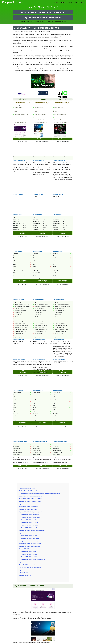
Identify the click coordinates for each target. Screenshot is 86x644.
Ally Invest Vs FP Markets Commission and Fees (30, 504)
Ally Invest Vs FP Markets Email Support (30, 538)
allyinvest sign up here (23, 139)
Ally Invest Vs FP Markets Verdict (26, 562)
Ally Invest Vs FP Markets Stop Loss (29, 554)
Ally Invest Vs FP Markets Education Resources (29, 546)
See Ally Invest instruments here (23, 423)
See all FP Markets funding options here (43, 281)
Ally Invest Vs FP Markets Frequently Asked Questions (31, 570)
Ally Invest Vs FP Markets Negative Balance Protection (33, 560)
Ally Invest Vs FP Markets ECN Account (30, 522)
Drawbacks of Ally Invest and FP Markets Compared (30, 496)
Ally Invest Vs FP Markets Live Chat (29, 536)
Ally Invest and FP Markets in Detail (27, 488)
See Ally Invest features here (23, 372)
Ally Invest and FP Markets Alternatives (28, 565)
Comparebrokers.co (13, 2)
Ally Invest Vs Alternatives (25, 575)
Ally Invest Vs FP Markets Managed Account (31, 528)
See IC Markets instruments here (63, 423)
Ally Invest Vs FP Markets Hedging (29, 552)
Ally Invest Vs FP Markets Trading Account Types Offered (32, 512)
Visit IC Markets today (63, 466)
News (82, 2)
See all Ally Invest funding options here (23, 281)
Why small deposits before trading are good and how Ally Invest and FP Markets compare (41, 493)
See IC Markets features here (63, 372)
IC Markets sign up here (63, 139)
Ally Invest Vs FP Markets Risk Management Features (31, 549)
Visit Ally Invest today (23, 466)
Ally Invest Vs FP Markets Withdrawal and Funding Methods (32, 530)
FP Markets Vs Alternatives (25, 578)
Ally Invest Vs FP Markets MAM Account (30, 520)
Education (63, 2)
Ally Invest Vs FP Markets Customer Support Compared (31, 533)
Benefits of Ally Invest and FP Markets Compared (30, 491)
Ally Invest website (21, 461)
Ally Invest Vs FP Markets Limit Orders (30, 557)
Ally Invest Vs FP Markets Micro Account (30, 515)
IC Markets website (61, 461)
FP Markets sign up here (43, 139)
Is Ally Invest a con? (23, 573)
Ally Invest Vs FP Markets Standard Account (31, 517)
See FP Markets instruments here (43, 423)
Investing (76, 2)
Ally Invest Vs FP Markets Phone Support (30, 541)
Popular (56, 2)
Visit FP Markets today (43, 466)
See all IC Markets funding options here (63, 281)
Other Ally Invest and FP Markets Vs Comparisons (30, 567)
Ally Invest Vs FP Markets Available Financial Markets (31, 499)
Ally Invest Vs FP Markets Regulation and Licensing (30, 544)
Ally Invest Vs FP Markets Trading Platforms (29, 507)
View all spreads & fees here (23, 233)
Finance (70, 2)
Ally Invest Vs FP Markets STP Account (30, 525)
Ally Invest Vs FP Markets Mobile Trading (28, 509)
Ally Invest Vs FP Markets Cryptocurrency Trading (30, 501)
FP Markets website (41, 461)
